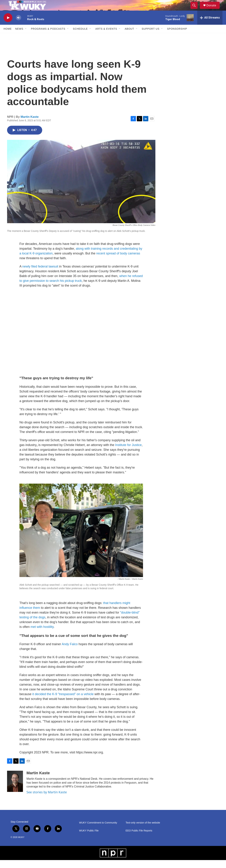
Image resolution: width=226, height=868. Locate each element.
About (129, 37)
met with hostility (42, 635)
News (19, 37)
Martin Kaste (30, 125)
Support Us (151, 37)
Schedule (80, 37)
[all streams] (210, 26)
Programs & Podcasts (48, 37)
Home (8, 37)
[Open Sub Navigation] (26, 37)
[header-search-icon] (196, 9)
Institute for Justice (128, 453)
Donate (213, 9)
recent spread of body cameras (118, 261)
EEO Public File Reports (139, 839)
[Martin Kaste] (15, 789)
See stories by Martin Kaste (47, 800)
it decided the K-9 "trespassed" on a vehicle (63, 702)
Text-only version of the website (143, 831)
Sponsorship (177, 37)
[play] (8, 26)
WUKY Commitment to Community (98, 831)
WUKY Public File (89, 839)
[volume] (19, 26)
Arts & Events (106, 37)
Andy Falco (70, 652)
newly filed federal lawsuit (40, 274)
